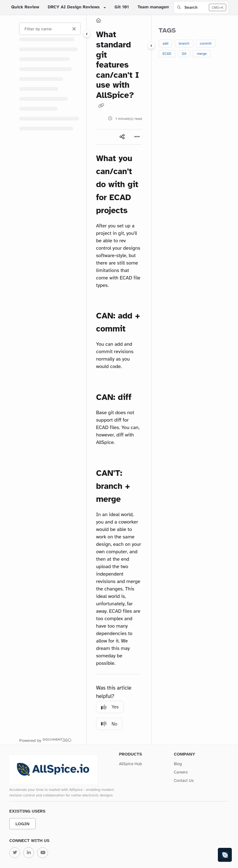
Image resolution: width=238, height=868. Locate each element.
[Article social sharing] (122, 137)
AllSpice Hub (130, 764)
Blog (178, 764)
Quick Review (25, 7)
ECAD (167, 54)
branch (184, 43)
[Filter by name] (50, 29)
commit (206, 43)
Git (184, 54)
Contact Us (184, 781)
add (166, 43)
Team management (157, 7)
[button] (201, 7)
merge (202, 54)
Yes (110, 707)
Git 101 (122, 7)
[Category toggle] (87, 34)
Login (22, 824)
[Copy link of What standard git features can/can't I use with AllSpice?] (101, 106)
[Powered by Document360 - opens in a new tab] (45, 740)
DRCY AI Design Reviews (74, 7)
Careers (181, 772)
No (109, 724)
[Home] (99, 21)
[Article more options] (137, 137)
